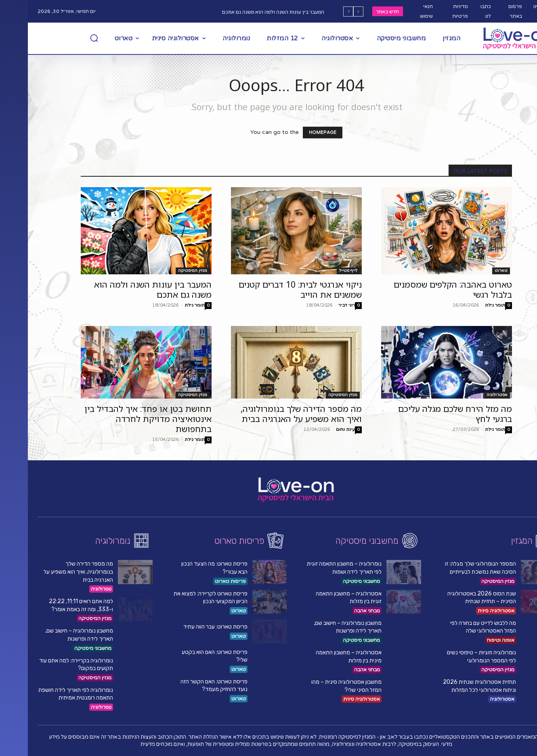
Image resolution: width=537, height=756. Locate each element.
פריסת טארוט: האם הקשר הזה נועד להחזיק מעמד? (186, 686)
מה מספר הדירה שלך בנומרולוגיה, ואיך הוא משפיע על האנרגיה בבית (273, 414)
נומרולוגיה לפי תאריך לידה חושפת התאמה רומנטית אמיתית (48, 694)
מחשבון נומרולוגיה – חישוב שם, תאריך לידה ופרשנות (320, 627)
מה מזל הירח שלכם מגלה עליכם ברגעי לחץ (427, 414)
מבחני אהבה (339, 611)
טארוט (473, 271)
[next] (320, 11)
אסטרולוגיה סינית (334, 699)
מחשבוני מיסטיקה (65, 648)
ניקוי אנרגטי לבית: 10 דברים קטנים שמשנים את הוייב (272, 289)
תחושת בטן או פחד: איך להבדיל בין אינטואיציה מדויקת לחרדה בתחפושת (120, 419)
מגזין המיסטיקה (165, 271)
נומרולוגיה (73, 589)
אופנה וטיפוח (473, 640)
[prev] (330, 11)
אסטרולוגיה (469, 395)
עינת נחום (318, 429)
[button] (66, 38)
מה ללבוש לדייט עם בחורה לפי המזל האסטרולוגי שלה (455, 627)
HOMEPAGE (295, 133)
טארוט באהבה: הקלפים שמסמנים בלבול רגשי (425, 289)
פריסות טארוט (202, 581)
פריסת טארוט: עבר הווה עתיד (188, 627)
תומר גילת (167, 305)
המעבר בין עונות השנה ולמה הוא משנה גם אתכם (245, 12)
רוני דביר (319, 305)
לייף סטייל (320, 271)
